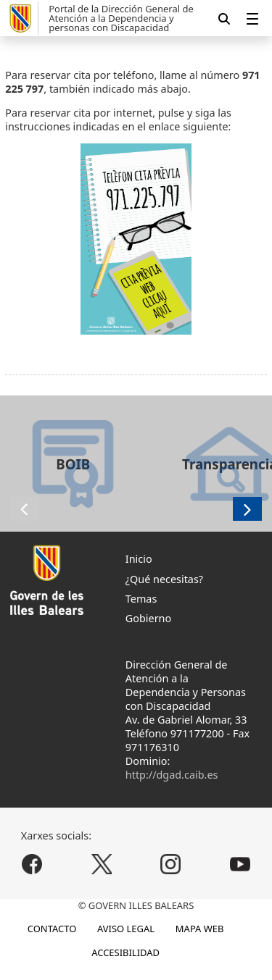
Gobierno (148, 618)
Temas (141, 599)
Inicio (139, 559)
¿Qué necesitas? (164, 579)
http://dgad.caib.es (172, 775)
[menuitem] (252, 18)
